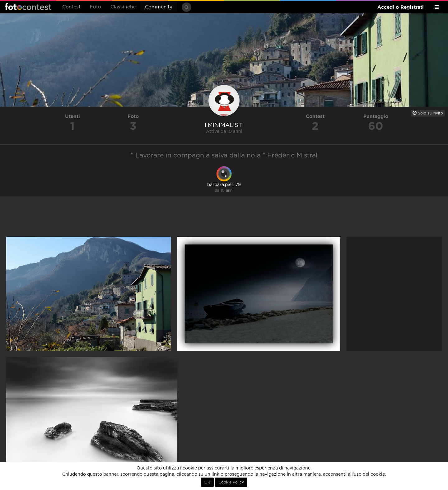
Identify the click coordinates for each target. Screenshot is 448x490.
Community (159, 7)
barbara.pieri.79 (224, 185)
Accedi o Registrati (401, 7)
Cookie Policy (231, 482)
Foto (96, 7)
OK (207, 482)
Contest (71, 7)
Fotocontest (28, 7)
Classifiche (123, 7)
